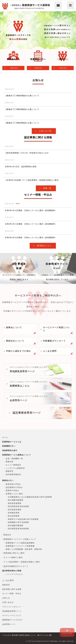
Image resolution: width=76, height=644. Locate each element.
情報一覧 (47, 188)
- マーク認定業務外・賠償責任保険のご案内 (21, 562)
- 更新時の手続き (12, 491)
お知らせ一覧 (45, 131)
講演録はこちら (44, 246)
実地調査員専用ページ (40, 369)
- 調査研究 (9, 471)
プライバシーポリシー (12, 607)
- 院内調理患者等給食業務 (18, 506)
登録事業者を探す (10, 450)
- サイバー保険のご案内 (12, 557)
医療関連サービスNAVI (57, 272)
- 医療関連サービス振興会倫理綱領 (19, 543)
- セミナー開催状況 (13, 465)
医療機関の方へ (9, 446)
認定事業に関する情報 (12, 589)
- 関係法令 (7, 535)
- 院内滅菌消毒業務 (15, 526)
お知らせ (6, 598)
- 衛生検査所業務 (14, 510)
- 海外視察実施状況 (13, 474)
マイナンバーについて (12, 615)
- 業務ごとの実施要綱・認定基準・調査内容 (23, 549)
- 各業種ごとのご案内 (14, 494)
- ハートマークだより (14, 574)
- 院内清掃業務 (13, 516)
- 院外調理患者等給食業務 (18, 529)
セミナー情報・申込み (12, 594)
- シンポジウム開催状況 (15, 468)
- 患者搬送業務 (13, 513)
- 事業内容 (9, 462)
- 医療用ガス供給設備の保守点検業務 (23, 519)
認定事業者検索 (19, 272)
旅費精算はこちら (40, 383)
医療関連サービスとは (12, 442)
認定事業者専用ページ (27, 413)
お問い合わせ (8, 602)
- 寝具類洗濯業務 (14, 503)
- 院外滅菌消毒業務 (15, 500)
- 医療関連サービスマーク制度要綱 (19, 546)
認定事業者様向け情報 (12, 571)
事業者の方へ (8, 480)
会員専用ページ (40, 398)
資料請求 (6, 585)
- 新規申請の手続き (13, 484)
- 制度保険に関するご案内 (13, 553)
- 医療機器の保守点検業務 (18, 522)
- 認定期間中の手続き (14, 487)
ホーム (5, 437)
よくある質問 (8, 580)
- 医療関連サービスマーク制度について (19, 539)
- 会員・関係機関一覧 (14, 459)
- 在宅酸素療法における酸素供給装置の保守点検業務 (29, 497)
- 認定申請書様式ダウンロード (15, 566)
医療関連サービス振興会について (17, 455)
